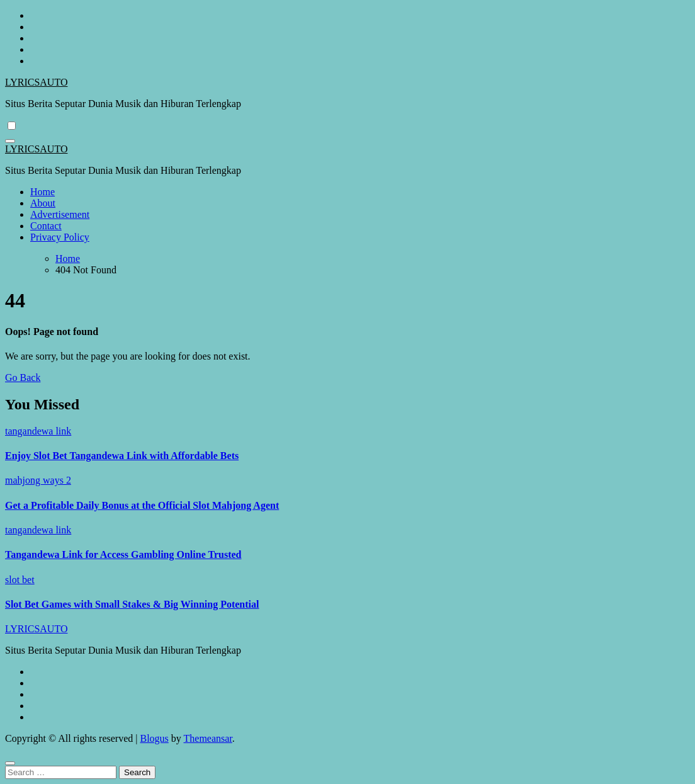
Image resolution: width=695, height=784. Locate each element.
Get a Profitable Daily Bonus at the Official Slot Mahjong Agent (142, 505)
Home (42, 192)
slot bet (20, 580)
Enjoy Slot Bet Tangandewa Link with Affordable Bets (122, 456)
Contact (46, 226)
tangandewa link (38, 431)
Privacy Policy (60, 237)
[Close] (10, 763)
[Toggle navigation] (10, 141)
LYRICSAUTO (36, 82)
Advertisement (60, 214)
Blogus (154, 738)
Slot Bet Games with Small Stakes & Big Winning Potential (132, 604)
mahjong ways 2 (38, 480)
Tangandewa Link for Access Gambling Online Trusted (123, 554)
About (43, 203)
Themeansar (208, 738)
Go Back (23, 378)
